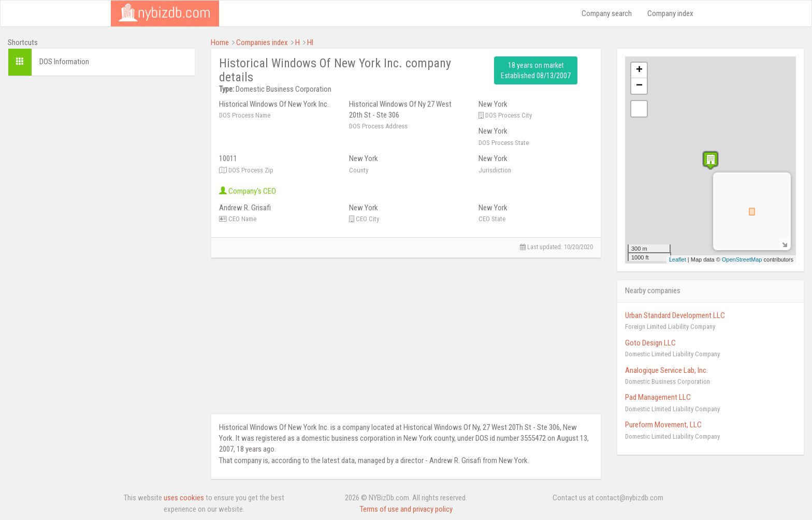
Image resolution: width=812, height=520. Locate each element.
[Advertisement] (102, 156)
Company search (607, 13)
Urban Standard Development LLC (675, 315)
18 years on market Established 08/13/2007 (536, 70)
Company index (670, 13)
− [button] (639, 86)
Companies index (262, 42)
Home (220, 42)
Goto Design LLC (650, 343)
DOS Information (64, 62)
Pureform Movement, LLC (663, 425)
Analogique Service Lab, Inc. (666, 370)
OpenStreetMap (742, 259)
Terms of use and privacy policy (406, 509)
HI (310, 42)
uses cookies (184, 498)
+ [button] (639, 70)
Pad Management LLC (658, 397)
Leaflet (678, 259)
